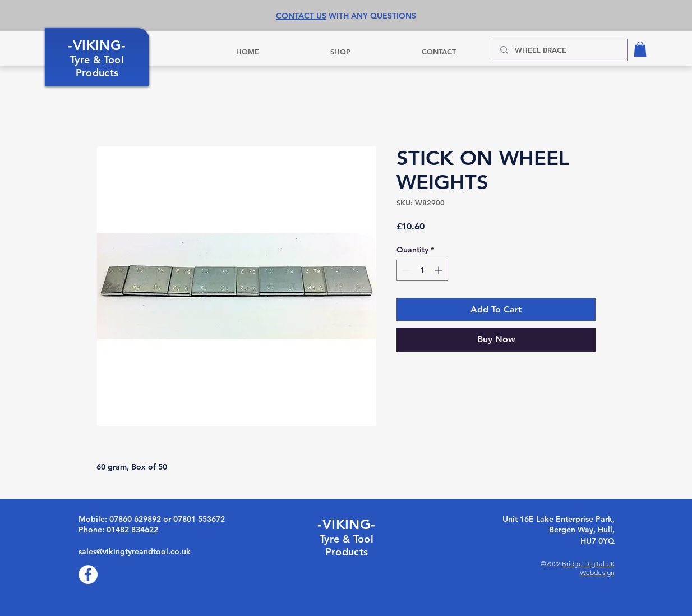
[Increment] (439, 270)
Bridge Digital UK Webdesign (588, 568)
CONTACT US (301, 16)
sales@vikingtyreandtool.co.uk (135, 551)
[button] (640, 49)
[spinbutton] (422, 270)
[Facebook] (88, 574)
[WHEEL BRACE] (559, 50)
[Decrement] (405, 270)
